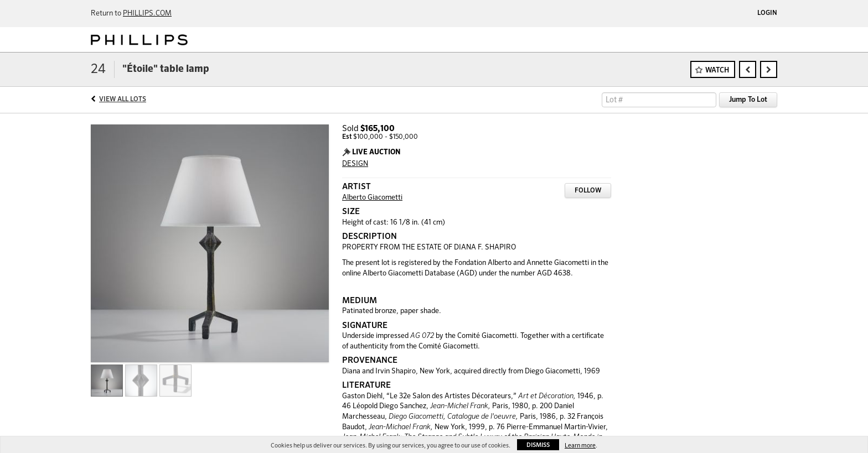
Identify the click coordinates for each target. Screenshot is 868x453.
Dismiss (538, 445)
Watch (717, 71)
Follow (588, 191)
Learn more (580, 446)
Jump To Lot (748, 100)
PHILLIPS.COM (147, 14)
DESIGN (355, 164)
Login (767, 13)
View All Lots (123, 100)
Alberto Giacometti (372, 198)
